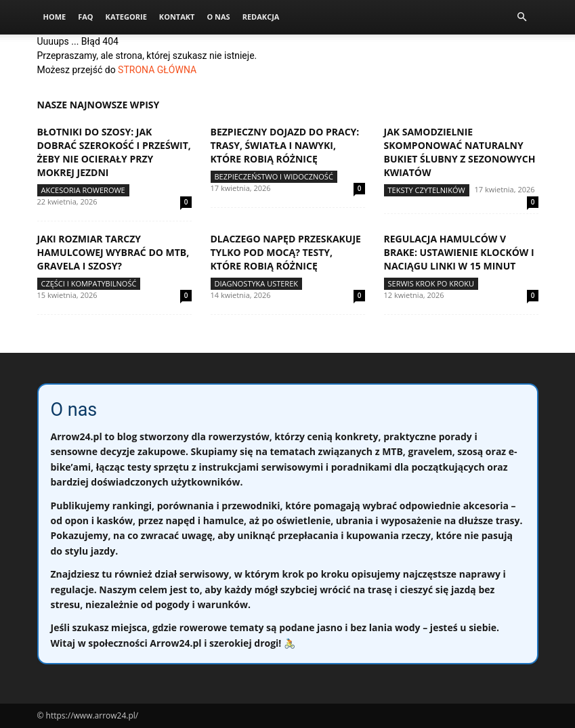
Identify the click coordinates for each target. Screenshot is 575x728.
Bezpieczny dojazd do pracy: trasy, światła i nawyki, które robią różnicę (285, 145)
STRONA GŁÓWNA (157, 70)
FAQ (85, 17)
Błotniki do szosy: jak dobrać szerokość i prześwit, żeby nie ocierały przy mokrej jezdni (114, 152)
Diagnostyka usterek (257, 283)
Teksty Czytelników (427, 190)
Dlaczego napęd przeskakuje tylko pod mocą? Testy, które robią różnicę (286, 252)
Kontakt (177, 17)
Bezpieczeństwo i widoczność (274, 176)
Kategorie (126, 17)
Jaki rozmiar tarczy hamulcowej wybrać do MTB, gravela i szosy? (113, 252)
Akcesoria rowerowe (83, 190)
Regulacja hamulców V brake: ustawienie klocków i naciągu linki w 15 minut (459, 252)
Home (55, 17)
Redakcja (261, 17)
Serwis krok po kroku (431, 283)
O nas (218, 17)
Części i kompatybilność (89, 283)
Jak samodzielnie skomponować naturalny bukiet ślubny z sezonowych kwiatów (460, 152)
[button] (522, 17)
